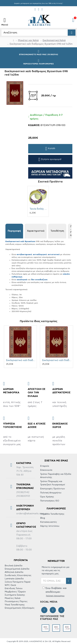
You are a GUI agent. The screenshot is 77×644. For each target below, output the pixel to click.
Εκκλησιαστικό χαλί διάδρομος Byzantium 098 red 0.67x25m (21, 360)
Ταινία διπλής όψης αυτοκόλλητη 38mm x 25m (39, 209)
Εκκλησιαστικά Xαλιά (54, 40)
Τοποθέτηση (57, 231)
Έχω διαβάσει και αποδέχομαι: (55, 592)
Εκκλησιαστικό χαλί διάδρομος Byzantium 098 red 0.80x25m (57, 360)
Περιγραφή (14, 231)
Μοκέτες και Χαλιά (28, 40)
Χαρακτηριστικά (36, 231)
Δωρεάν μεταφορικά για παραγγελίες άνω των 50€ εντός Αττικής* (38, 3)
